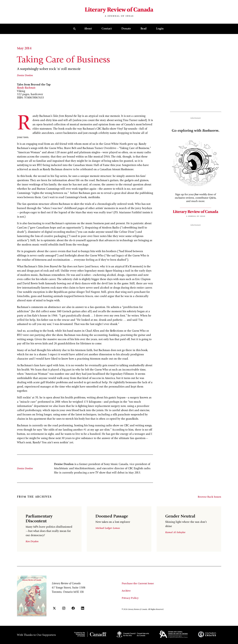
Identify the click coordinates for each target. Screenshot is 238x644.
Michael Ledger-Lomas (108, 533)
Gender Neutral (182, 521)
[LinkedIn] (83, 612)
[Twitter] (54, 612)
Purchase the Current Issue (139, 588)
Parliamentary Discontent (41, 523)
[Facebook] (73, 612)
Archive (126, 595)
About (88, 33)
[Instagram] (64, 612)
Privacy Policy (130, 602)
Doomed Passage (114, 521)
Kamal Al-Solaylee (176, 537)
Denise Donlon (26, 80)
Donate (126, 33)
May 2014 (25, 53)
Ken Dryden (33, 546)
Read (144, 33)
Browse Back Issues (209, 501)
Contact (107, 33)
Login (160, 33)
